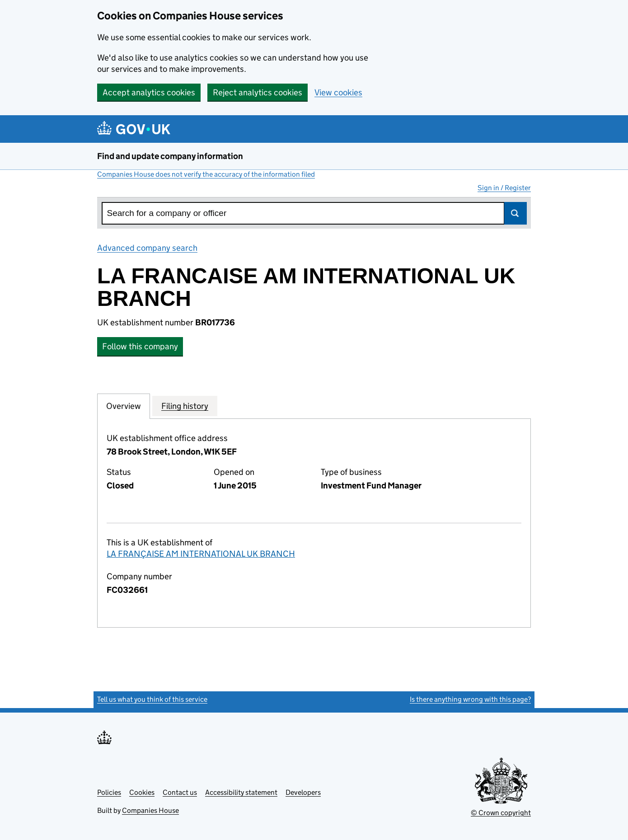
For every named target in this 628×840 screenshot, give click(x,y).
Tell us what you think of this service (152, 699)
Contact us (180, 792)
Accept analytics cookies (149, 92)
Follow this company (140, 346)
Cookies (142, 792)
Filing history (185, 406)
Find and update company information (170, 156)
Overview (124, 406)
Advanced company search (147, 248)
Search (516, 213)
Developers (303, 792)
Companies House (150, 810)
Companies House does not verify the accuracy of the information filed (206, 174)
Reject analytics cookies (258, 92)
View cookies (338, 92)
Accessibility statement (241, 792)
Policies (109, 792)
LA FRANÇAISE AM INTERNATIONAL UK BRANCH (201, 554)
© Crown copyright (501, 813)
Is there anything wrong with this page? (470, 699)
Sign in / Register (504, 188)
